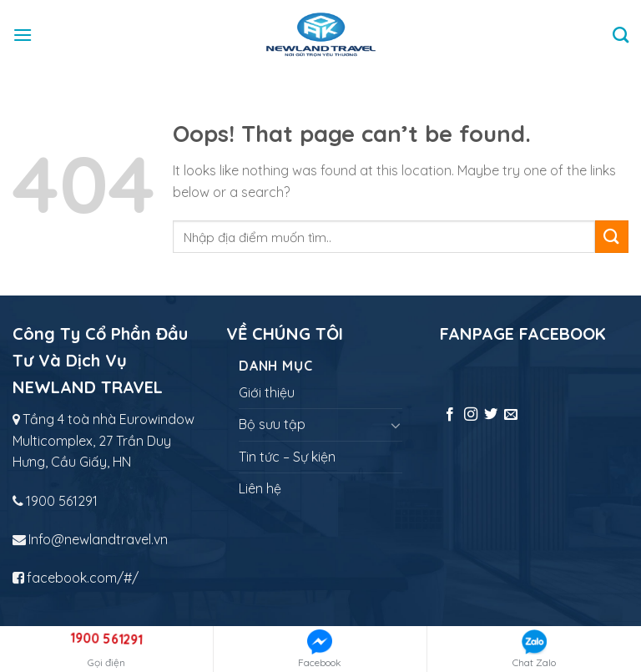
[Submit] (612, 237)
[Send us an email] (511, 415)
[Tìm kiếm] (621, 35)
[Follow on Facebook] (450, 415)
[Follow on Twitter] (491, 415)
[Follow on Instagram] (471, 415)
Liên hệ (260, 488)
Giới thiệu (267, 392)
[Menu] (23, 35)
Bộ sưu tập (272, 424)
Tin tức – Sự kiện (287, 457)
